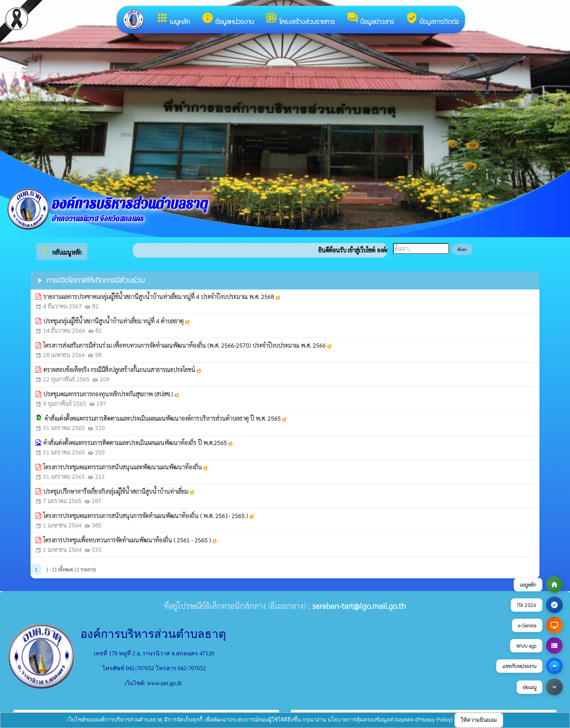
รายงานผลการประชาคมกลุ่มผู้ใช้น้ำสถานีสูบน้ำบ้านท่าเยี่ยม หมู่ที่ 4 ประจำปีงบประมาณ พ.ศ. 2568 (162, 297)
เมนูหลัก (173, 19)
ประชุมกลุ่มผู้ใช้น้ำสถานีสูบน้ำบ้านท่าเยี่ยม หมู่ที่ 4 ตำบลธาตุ (117, 321)
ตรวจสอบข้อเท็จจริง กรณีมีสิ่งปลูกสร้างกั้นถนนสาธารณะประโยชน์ (123, 370)
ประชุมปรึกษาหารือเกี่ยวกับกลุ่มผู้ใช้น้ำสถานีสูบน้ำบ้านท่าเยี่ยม (119, 491)
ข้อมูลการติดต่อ (432, 19)
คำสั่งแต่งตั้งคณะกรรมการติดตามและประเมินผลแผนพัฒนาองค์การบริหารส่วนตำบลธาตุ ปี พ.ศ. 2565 (166, 418)
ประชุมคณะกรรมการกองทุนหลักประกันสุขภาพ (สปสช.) (111, 394)
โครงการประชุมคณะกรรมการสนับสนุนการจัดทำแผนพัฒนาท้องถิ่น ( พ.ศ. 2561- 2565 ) (149, 516)
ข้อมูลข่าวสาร (370, 19)
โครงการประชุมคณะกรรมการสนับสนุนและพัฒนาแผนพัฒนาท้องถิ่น (126, 467)
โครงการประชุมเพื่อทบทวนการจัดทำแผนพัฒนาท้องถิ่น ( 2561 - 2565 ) (130, 540)
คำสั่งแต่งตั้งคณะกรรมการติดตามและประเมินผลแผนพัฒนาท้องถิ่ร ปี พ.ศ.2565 (138, 443)
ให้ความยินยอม (479, 720)
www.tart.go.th (164, 683)
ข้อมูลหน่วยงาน (228, 19)
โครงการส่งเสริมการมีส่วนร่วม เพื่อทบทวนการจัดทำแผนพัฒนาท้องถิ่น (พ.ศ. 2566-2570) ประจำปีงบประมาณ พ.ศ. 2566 (188, 345)
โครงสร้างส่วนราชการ (300, 19)
